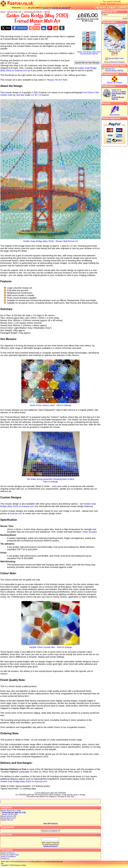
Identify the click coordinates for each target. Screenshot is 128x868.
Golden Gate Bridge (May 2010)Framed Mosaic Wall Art (89, 52)
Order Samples (90, 532)
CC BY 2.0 (36, 95)
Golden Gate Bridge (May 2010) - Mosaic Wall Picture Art (50, 240)
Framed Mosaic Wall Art (33, 12)
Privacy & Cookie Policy (10, 855)
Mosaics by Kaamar (114, 83)
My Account (100, 8)
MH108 (47, 12)
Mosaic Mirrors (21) (8, 818)
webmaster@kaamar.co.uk (20, 862)
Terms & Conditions (8, 857)
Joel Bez (20, 95)
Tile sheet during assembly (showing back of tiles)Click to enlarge (50, 479)
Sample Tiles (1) (7, 820)
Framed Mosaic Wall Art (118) (14, 813)
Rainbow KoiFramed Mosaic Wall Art (114, 70)
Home (3, 12)
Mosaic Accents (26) (8, 816)
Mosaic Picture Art (14, 12)
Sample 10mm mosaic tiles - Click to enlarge (50, 646)
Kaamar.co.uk (17, 3)
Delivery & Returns (8, 853)
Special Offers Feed (115, 58)
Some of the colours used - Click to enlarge (50, 404)
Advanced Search (50, 846)
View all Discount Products (115, 62)
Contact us (5, 858)
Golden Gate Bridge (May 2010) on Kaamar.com (24, 781)
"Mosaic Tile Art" (54, 80)
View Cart (112, 8)
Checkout (122, 8)
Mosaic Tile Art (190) (10, 814)
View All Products (50, 824)
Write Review (114, 115)
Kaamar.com (16, 513)
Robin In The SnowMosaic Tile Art (114, 50)
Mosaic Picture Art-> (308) (11, 811)
